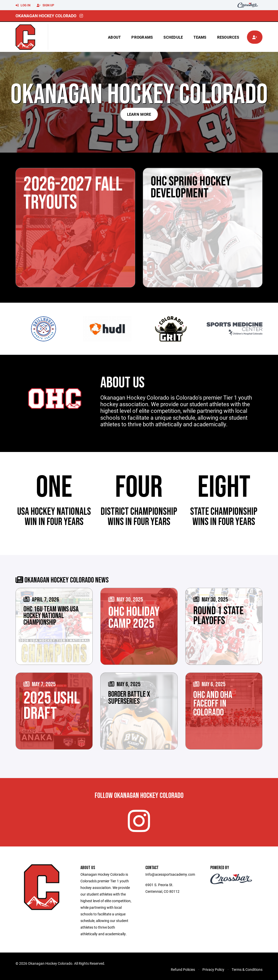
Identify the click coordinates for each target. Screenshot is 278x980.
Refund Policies (183, 969)
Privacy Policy (213, 969)
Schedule (173, 37)
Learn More (139, 114)
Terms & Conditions (247, 969)
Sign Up (45, 5)
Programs (142, 37)
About (114, 37)
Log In (23, 5)
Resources (228, 37)
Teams (200, 37)
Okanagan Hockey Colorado (46, 16)
